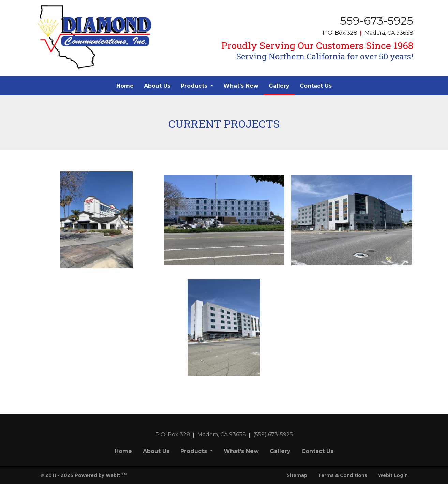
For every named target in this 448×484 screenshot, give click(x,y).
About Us (157, 86)
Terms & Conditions (343, 475)
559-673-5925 (377, 21)
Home (125, 86)
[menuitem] (125, 86)
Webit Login (393, 475)
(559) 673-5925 (273, 434)
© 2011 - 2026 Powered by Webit (84, 475)
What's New (241, 86)
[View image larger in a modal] (96, 220)
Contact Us (316, 86)
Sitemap (297, 475)
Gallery (282, 84)
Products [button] (195, 86)
